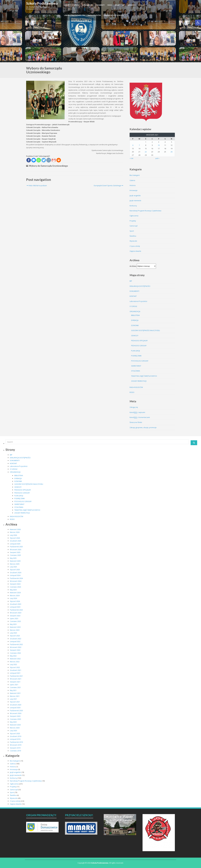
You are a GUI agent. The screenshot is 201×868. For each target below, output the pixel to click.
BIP (124, 5)
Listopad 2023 (15, 607)
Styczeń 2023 (15, 636)
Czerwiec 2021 (15, 687)
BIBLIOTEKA (135, 315)
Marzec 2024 (15, 595)
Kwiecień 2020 (15, 725)
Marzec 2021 (15, 696)
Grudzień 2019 (16, 736)
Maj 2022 (13, 656)
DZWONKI (135, 325)
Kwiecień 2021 (15, 693)
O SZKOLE (76, 5)
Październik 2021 (16, 676)
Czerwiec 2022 (15, 653)
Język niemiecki (135, 201)
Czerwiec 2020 (15, 719)
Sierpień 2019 (15, 748)
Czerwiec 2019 (15, 751)
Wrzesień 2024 (16, 581)
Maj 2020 (13, 722)
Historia (133, 185)
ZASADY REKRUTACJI (139, 381)
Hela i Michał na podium (37, 185)
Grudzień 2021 (16, 670)
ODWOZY (135, 336)
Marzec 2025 (15, 564)
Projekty (133, 221)
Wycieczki (133, 241)
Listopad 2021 (15, 673)
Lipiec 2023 (14, 618)
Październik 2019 (16, 742)
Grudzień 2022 (16, 639)
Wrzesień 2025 (16, 550)
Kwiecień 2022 (15, 659)
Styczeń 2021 (15, 702)
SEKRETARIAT (136, 366)
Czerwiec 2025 (15, 555)
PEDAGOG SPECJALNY (139, 341)
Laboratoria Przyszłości (75, 15)
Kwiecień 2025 (15, 561)
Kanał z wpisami (137, 412)
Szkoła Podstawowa (42, 3)
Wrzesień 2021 (16, 679)
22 (146, 152)
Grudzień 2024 (16, 573)
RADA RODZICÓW (94, 15)
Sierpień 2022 (15, 650)
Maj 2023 (13, 624)
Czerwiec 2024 (15, 587)
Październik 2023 (16, 610)
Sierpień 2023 (15, 616)
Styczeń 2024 (15, 601)
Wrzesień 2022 (16, 647)
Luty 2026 (13, 535)
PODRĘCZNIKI (136, 356)
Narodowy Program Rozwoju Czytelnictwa (145, 211)
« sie (132, 158)
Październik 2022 (16, 644)
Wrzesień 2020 (16, 713)
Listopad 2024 (15, 575)
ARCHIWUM (132, 5)
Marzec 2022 (15, 662)
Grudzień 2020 (16, 705)
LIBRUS (67, 5)
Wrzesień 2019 (16, 745)
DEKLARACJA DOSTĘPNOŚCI (114, 15)
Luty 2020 (13, 731)
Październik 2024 (16, 578)
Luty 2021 (13, 699)
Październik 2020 (16, 710)
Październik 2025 (16, 547)
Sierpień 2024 (15, 584)
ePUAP (117, 5)
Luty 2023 (13, 633)
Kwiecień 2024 (15, 593)
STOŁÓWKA (136, 371)
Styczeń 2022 (15, 667)
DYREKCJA (135, 320)
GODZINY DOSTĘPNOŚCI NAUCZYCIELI (145, 330)
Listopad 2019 (15, 739)
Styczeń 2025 (15, 570)
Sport (132, 231)
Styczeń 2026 (15, 538)
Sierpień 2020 (15, 716)
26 (172, 152)
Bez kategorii (135, 175)
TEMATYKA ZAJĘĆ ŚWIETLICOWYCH (144, 376)
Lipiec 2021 (14, 685)
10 (159, 145)
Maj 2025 (13, 558)
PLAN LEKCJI (135, 351)
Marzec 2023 (15, 630)
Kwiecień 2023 (15, 627)
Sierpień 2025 (15, 552)
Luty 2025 (13, 567)
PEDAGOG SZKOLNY (139, 346)
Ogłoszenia (134, 216)
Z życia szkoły (135, 246)
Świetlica (133, 236)
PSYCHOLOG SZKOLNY (140, 361)
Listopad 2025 (15, 544)
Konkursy (133, 206)
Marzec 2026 (15, 532)
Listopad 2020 (15, 708)
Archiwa (133, 266)
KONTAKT (142, 5)
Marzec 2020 (15, 728)
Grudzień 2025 (16, 541)
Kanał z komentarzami (140, 417)
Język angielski (135, 195)
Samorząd (134, 226)
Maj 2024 (13, 590)
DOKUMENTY (100, 5)
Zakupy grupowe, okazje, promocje (143, 427)
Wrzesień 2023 (16, 613)
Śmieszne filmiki (136, 422)
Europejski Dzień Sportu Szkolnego (108, 185)
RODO (110, 5)
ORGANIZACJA (87, 5)
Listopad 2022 (15, 641)
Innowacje (134, 190)
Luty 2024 (13, 598)
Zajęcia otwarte (135, 251)
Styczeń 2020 (15, 733)
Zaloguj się (134, 407)
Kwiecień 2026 (15, 529)
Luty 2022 (13, 664)
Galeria (132, 180)
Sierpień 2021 (15, 682)
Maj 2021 (13, 690)
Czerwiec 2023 (15, 621)
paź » (157, 158)
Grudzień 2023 (16, 604)
